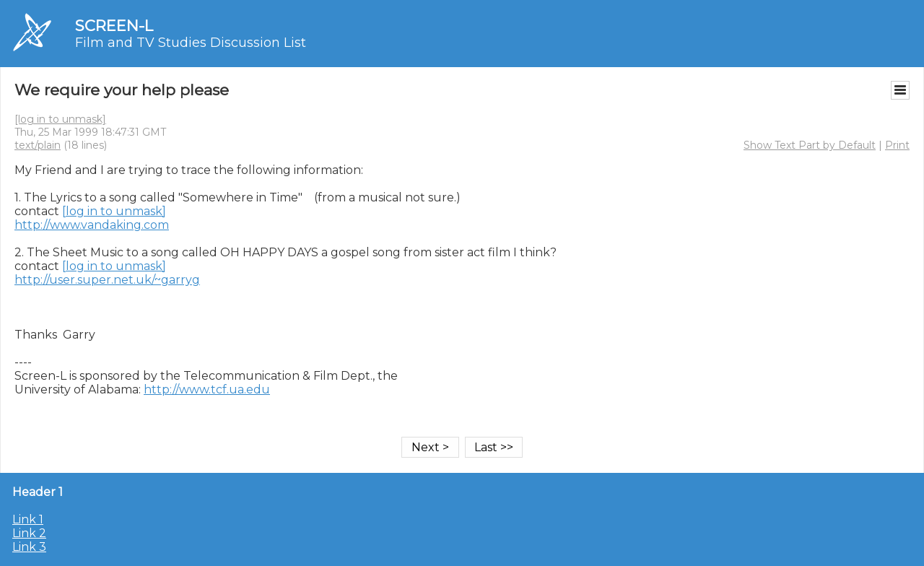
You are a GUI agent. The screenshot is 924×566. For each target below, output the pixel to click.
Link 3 (29, 547)
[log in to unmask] (60, 119)
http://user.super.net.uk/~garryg (107, 280)
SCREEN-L (114, 26)
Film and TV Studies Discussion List (191, 43)
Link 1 (28, 519)
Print (897, 145)
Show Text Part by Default (810, 145)
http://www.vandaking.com (92, 225)
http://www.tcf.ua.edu (207, 389)
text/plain (38, 145)
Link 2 (29, 533)
